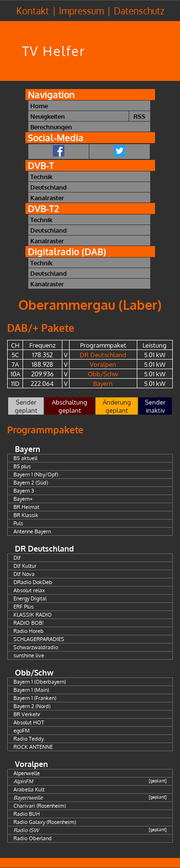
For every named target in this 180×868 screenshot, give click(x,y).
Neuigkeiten (48, 116)
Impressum (81, 11)
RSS (139, 116)
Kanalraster (47, 197)
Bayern (103, 383)
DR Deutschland (103, 355)
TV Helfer (54, 51)
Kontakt (33, 11)
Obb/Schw (103, 374)
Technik (41, 176)
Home (39, 106)
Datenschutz (139, 11)
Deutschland (48, 187)
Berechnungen (51, 127)
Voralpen (103, 364)
